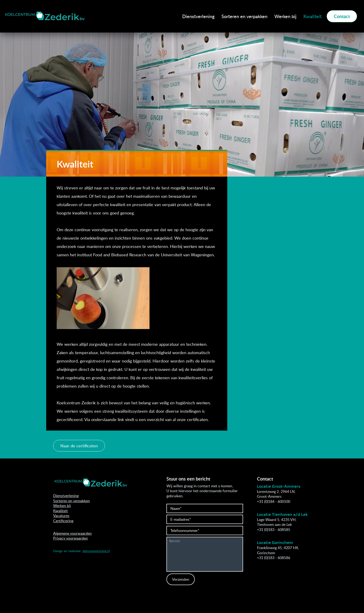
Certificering (63, 521)
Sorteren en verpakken (244, 16)
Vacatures (61, 516)
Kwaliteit (312, 16)
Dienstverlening (198, 16)
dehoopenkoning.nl (96, 551)
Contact (342, 16)
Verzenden (181, 579)
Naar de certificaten (79, 446)
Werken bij (285, 16)
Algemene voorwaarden (72, 533)
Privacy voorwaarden (70, 538)
